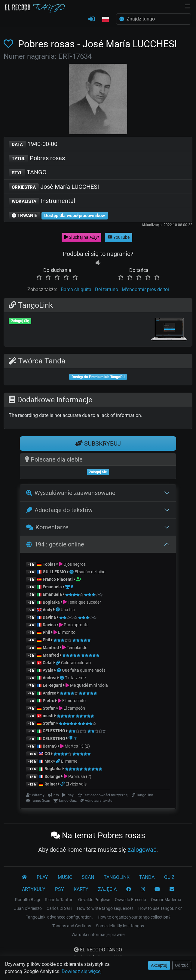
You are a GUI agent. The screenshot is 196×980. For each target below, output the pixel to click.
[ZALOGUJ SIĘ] (92, 19)
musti (48, 716)
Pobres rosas (37, 159)
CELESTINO (54, 731)
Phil (46, 632)
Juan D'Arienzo (28, 908)
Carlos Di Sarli (59, 908)
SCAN (88, 877)
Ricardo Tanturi (59, 900)
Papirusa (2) (80, 776)
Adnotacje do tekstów (59, 510)
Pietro (49, 701)
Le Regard (52, 685)
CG (47, 754)
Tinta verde (75, 678)
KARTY (81, 889)
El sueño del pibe (90, 572)
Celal (48, 663)
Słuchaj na (81, 237)
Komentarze (47, 527)
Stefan (49, 708)
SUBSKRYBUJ (98, 443)
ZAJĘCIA (107, 889)
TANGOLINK (117, 877)
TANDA (147, 877)
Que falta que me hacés (84, 670)
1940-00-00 (33, 144)
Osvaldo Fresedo (130, 900)
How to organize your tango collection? (134, 917)
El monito (67, 632)
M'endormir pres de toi (145, 289)
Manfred (51, 648)
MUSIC (65, 877)
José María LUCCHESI (54, 187)
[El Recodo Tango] (24, 877)
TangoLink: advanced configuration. (59, 917)
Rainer (51, 784)
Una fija (68, 610)
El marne (69, 761)
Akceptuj (159, 965)
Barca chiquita (76, 289)
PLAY (42, 877)
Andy (47, 610)
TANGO (28, 173)
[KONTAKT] (172, 889)
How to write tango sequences (105, 908)
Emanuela (52, 587)
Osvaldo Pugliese (94, 900)
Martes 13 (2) (77, 746)
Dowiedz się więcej (82, 971)
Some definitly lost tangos (120, 926)
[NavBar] (188, 5)
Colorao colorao (76, 663)
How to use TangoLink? (160, 908)
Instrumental (42, 201)
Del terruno (107, 289)
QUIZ (169, 877)
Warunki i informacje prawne (98, 935)
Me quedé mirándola (89, 685)
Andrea (50, 678)
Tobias (49, 564)
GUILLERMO (54, 572)
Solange (52, 776)
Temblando (77, 648)
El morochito (74, 701)
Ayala (48, 670)
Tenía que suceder (84, 602)
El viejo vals (76, 784)
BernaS (50, 746)
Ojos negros (75, 564)
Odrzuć (182, 965)
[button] (106, 20)
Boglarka (51, 602)
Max (49, 761)
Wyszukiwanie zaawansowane (71, 493)
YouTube (119, 237)
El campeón (74, 708)
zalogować (142, 850)
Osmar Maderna (166, 900)
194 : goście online (55, 544)
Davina (49, 617)
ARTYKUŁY (34, 889)
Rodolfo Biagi (28, 900)
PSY (60, 889)
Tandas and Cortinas (72, 926)
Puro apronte (76, 625)
